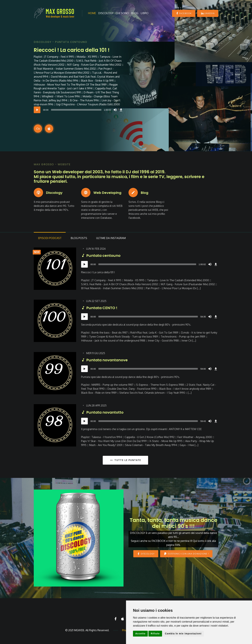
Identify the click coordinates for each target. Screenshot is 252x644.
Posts (80, 239)
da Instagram (113, 239)
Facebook (184, 13)
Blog (135, 13)
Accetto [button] (140, 634)
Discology (106, 13)
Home (92, 13)
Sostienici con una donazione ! (186, 554)
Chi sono (122, 13)
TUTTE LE (125, 461)
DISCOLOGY (146, 554)
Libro (145, 13)
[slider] (76, 110)
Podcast (50, 239)
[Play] (37, 110)
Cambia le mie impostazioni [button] (183, 634)
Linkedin (208, 13)
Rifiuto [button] (155, 634)
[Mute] (115, 110)
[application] (79, 110)
